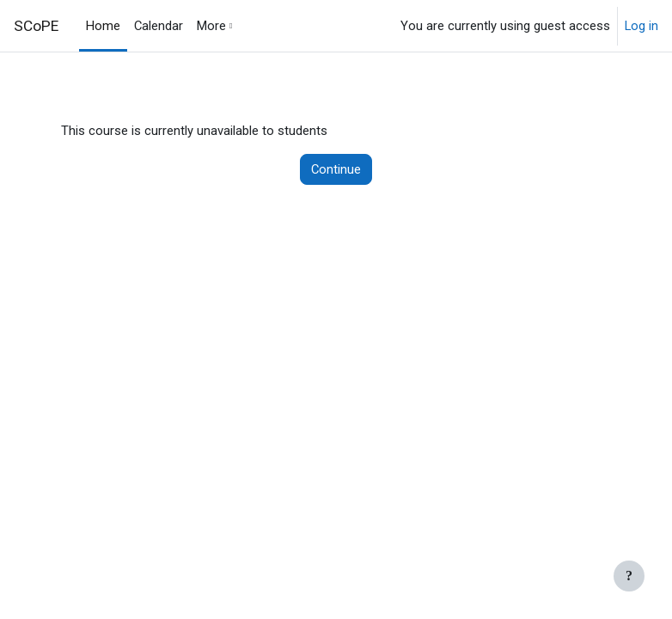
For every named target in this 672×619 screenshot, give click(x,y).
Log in (641, 26)
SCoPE (36, 26)
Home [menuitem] (103, 26)
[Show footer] (629, 576)
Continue (336, 169)
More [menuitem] (211, 26)
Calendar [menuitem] (159, 26)
